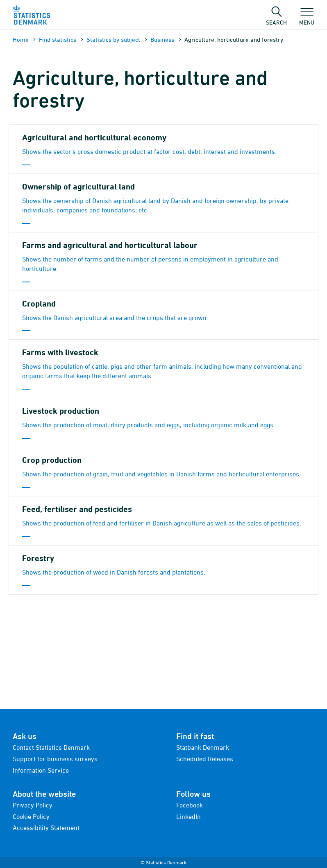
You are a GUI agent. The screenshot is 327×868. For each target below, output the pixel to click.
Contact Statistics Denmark (51, 747)
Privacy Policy (33, 805)
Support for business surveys (55, 759)
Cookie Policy (31, 816)
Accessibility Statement (46, 827)
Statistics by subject (113, 39)
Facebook (190, 805)
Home (21, 39)
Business (162, 39)
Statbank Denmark (203, 747)
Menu (307, 18)
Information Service (41, 770)
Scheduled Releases (205, 759)
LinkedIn (188, 816)
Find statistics (58, 39)
